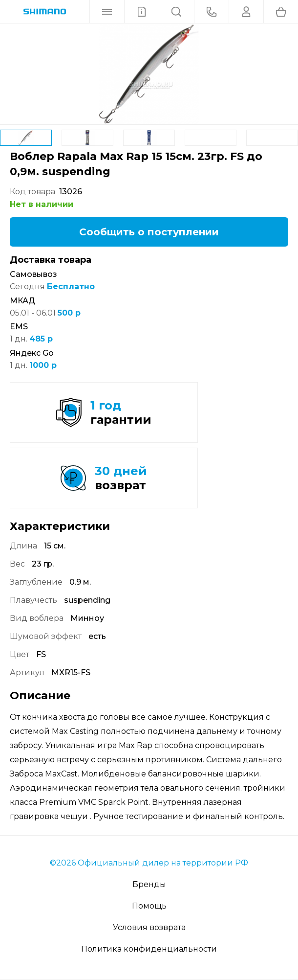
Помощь (149, 906)
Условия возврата (149, 927)
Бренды (149, 884)
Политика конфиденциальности (149, 949)
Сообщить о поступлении (149, 232)
